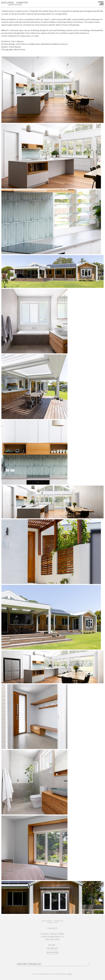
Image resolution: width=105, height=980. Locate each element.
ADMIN (70, 974)
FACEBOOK (53, 948)
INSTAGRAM (53, 952)
